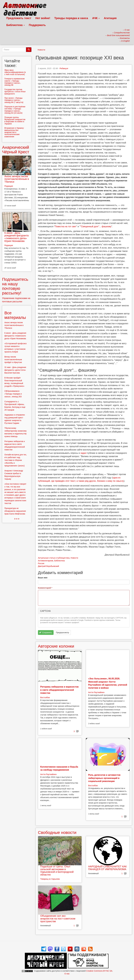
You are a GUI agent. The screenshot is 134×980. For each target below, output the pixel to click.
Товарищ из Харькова (50, 879)
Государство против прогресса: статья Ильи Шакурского (15, 92)
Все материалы (15, 315)
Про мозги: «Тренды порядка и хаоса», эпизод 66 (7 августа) (14, 100)
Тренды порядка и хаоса (71, 18)
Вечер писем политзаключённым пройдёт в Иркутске (13, 360)
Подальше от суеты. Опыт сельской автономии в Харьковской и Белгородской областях (57, 871)
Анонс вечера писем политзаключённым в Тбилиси (17, 179)
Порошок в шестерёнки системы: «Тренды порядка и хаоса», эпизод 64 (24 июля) (15, 110)
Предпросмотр (62, 633)
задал (83, 453)
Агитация (110, 18)
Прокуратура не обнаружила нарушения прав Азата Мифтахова (15, 511)
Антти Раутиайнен (96, 692)
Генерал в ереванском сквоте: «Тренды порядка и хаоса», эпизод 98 (14, 82)
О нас (67, 974)
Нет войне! (43, 18)
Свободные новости (57, 832)
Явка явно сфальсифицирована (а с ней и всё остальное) (15, 72)
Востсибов (45, 697)
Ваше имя (43, 578)
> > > (17, 519)
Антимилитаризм (46, 561)
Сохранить (45, 633)
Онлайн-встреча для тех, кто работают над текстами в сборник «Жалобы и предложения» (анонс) (16, 460)
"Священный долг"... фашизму (96, 226)
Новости (41, 50)
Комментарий (45, 588)
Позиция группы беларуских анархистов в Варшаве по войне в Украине (15, 121)
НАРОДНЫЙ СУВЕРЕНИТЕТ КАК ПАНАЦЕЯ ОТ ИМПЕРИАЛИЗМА (107, 868)
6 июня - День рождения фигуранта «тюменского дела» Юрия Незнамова (16, 237)
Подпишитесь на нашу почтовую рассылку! (15, 286)
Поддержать (37, 25)
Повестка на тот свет (65, 226)
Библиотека (16, 25)
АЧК (96, 18)
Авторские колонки (56, 646)
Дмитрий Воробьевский (49, 566)
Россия (41, 563)
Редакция (64, 68)
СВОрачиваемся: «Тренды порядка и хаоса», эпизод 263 (13, 394)
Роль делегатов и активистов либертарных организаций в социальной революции (104, 778)
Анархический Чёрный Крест (16, 150)
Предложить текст (19, 18)
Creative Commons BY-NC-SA (99, 971)
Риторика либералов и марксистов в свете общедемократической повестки (59, 690)
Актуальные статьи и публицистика (54, 558)
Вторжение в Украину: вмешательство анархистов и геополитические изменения (14, 132)
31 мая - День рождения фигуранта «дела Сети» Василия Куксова (15, 370)
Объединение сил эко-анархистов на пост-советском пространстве (58, 919)
